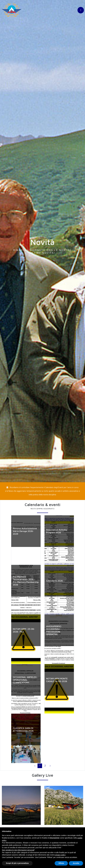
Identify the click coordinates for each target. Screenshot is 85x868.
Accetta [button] (76, 863)
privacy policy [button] (60, 855)
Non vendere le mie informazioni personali (18, 850)
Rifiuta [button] (61, 863)
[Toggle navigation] (81, 11)
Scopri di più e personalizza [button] (17, 863)
